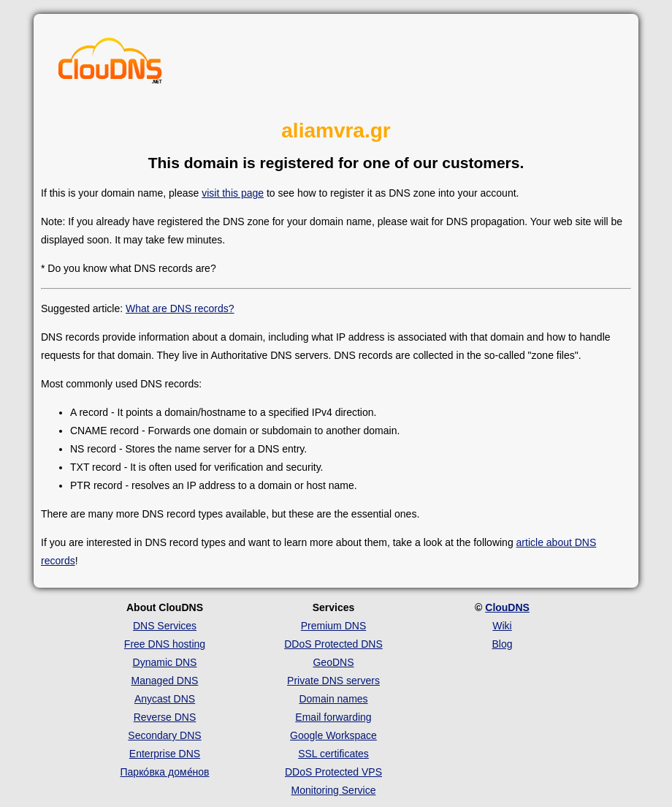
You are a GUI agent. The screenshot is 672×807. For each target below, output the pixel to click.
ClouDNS (507, 607)
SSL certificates (333, 754)
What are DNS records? (180, 308)
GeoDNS (333, 662)
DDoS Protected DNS (333, 644)
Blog (502, 644)
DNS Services (165, 626)
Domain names (333, 699)
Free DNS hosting (165, 644)
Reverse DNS (165, 717)
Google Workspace (333, 735)
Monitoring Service (334, 790)
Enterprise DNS (165, 754)
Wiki (502, 626)
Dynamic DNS (165, 662)
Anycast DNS (165, 699)
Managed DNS (165, 681)
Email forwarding (333, 717)
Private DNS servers (333, 681)
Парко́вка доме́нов (165, 772)
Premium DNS (333, 626)
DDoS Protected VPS (333, 772)
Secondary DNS (164, 735)
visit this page (233, 193)
